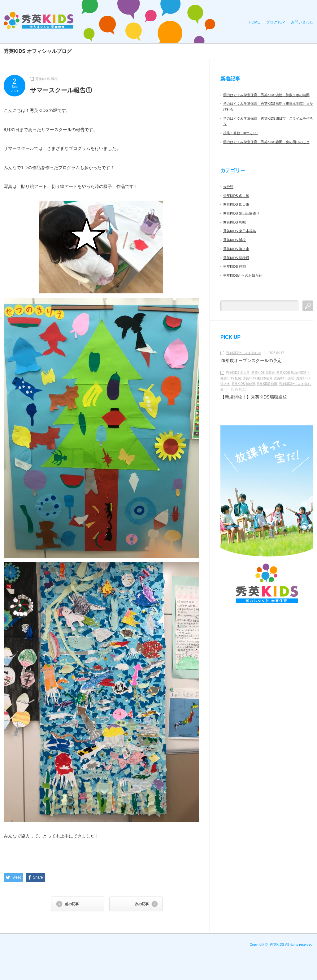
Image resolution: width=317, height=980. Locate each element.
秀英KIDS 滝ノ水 (236, 249)
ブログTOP (276, 22)
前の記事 (72, 904)
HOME (254, 22)
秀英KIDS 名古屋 (236, 196)
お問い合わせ (302, 22)
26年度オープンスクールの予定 (251, 360)
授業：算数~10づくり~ (241, 133)
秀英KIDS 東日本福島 (240, 231)
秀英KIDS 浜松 (47, 79)
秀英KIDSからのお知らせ (243, 275)
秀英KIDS (277, 944)
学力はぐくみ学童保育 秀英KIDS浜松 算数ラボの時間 (266, 95)
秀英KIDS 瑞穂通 (236, 258)
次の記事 (142, 904)
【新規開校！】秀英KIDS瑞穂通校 (254, 397)
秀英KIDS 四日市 (236, 204)
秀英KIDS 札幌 (234, 222)
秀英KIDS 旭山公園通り (241, 213)
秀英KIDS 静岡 (234, 266)
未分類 (228, 187)
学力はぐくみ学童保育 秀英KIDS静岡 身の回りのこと (266, 142)
